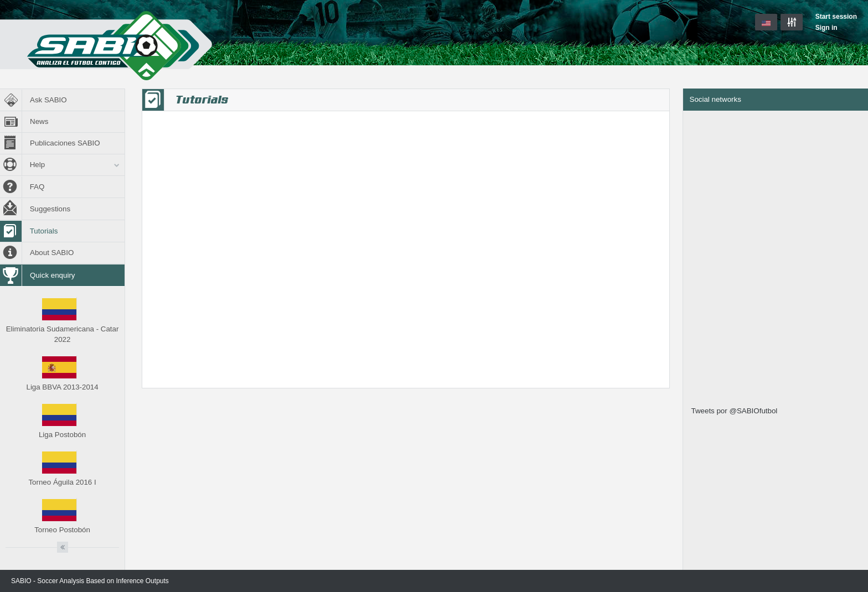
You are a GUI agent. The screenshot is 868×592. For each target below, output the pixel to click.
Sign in (826, 28)
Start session (836, 17)
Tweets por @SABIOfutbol (735, 411)
